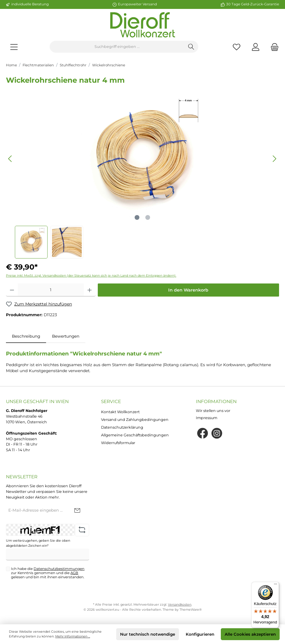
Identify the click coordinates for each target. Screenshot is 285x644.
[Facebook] (203, 433)
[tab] (26, 336)
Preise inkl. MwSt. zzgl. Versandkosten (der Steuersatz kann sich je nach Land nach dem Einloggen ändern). (91, 276)
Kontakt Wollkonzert (120, 412)
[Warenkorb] (273, 47)
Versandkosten (180, 605)
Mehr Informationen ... (73, 636)
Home (11, 65)
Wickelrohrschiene (109, 65)
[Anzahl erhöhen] (90, 290)
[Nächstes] (274, 159)
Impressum (207, 418)
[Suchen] (191, 47)
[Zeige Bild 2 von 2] (148, 217)
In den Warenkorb (188, 290)
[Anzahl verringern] (12, 290)
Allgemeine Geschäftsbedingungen (135, 435)
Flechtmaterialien (38, 65)
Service (111, 401)
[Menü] (14, 47)
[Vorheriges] (10, 159)
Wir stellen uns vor (213, 411)
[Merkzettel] (237, 47)
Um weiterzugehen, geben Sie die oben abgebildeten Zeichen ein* (38, 543)
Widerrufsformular (118, 443)
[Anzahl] (51, 290)
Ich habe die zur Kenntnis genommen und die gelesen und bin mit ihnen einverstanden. (48, 573)
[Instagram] (217, 433)
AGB (74, 573)
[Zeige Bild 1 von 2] (137, 217)
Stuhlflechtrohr (73, 65)
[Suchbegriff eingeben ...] (117, 47)
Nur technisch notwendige (148, 634)
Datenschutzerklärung (122, 427)
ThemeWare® (191, 610)
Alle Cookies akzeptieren (250, 634)
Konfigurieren (200, 634)
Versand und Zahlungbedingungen (135, 420)
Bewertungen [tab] (66, 336)
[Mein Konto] (256, 47)
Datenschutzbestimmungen (59, 569)
